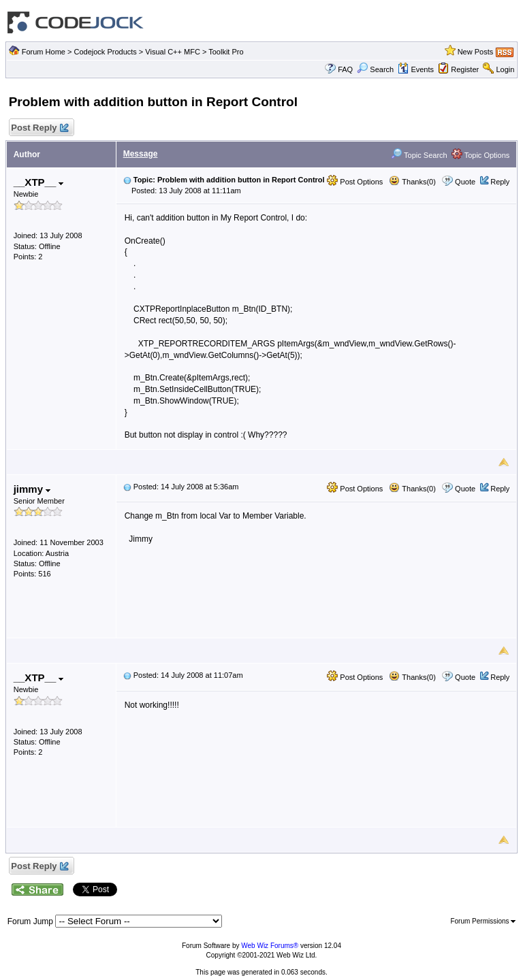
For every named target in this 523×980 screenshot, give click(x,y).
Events (416, 69)
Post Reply (39, 128)
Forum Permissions (483, 921)
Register (465, 69)
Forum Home (44, 52)
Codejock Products (105, 52)
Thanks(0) (412, 182)
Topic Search (419, 155)
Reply (500, 182)
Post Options (355, 182)
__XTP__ (39, 182)
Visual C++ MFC (173, 52)
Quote (465, 182)
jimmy (32, 489)
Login (505, 69)
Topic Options (481, 155)
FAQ (345, 69)
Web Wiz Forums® (270, 946)
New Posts (476, 52)
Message (141, 154)
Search (375, 69)
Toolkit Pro (226, 52)
